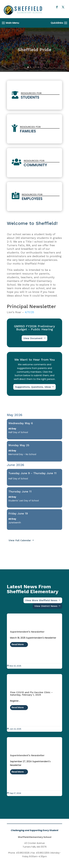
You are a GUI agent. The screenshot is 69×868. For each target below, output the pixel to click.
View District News (46, 606)
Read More (18, 644)
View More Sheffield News (41, 600)
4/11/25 (29, 312)
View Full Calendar (20, 540)
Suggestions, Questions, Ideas (33, 387)
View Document (33, 338)
